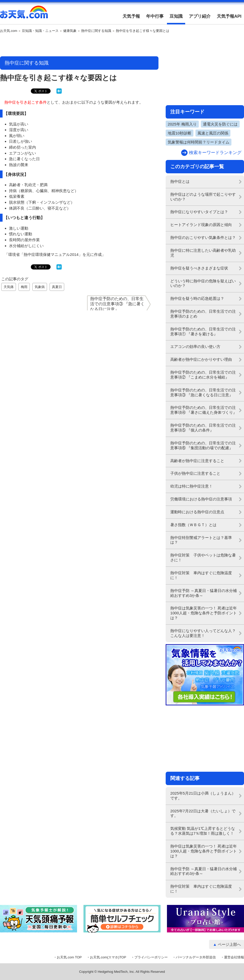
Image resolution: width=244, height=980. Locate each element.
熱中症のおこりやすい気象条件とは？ (203, 237)
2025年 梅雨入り (182, 124)
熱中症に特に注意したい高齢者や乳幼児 (203, 253)
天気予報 (131, 16)
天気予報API (229, 16)
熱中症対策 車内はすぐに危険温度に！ (201, 575)
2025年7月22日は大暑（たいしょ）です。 (203, 813)
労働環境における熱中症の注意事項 (201, 499)
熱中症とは (180, 181)
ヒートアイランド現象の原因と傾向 (201, 225)
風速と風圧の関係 (213, 133)
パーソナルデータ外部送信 (196, 957)
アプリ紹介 (200, 16)
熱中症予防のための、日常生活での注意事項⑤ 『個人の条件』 (203, 428)
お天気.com (24, 15)
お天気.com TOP (69, 957)
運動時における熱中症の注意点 (197, 512)
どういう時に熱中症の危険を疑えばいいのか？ (203, 283)
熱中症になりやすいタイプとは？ (199, 212)
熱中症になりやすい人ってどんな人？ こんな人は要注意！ (205, 633)
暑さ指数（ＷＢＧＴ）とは (193, 525)
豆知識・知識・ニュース (40, 31)
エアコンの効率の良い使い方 (195, 347)
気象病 (40, 287)
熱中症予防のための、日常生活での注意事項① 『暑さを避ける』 (203, 331)
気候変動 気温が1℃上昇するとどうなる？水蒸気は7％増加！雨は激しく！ (203, 831)
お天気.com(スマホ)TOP (108, 957)
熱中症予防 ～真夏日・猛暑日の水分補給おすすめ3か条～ (204, 593)
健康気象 (70, 31)
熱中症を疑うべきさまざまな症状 (199, 268)
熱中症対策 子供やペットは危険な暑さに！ (203, 558)
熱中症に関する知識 (96, 31)
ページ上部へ (229, 944)
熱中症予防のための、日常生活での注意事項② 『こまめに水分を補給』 (203, 375)
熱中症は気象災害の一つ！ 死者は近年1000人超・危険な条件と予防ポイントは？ (204, 613)
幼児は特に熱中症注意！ (191, 486)
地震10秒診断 (180, 133)
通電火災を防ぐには (220, 124)
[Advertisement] (79, 45)
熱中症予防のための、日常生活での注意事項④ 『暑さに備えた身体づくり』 (204, 410)
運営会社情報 (234, 957)
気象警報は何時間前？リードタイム (199, 142)
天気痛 (9, 287)
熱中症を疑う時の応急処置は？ (197, 298)
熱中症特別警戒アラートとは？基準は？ (201, 540)
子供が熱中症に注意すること (195, 473)
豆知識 (176, 16)
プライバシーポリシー (151, 957)
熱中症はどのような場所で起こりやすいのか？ (203, 197)
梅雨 (24, 287)
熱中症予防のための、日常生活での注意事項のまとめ (203, 314)
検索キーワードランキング (215, 153)
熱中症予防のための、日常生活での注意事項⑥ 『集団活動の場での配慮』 (203, 445)
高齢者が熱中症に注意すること (197, 461)
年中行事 (155, 16)
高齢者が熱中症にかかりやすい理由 (201, 359)
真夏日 (57, 287)
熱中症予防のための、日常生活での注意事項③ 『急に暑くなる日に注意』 (203, 392)
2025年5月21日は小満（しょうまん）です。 (203, 796)
